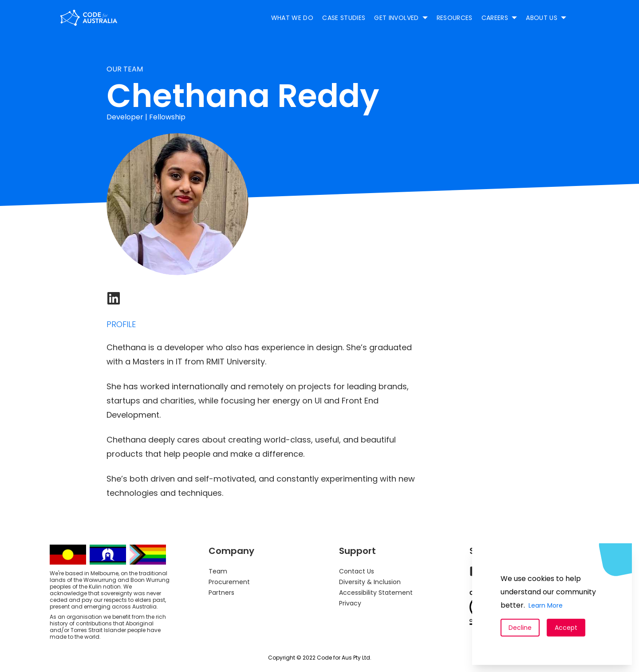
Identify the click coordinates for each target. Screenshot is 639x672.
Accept (566, 628)
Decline (520, 628)
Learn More (546, 605)
